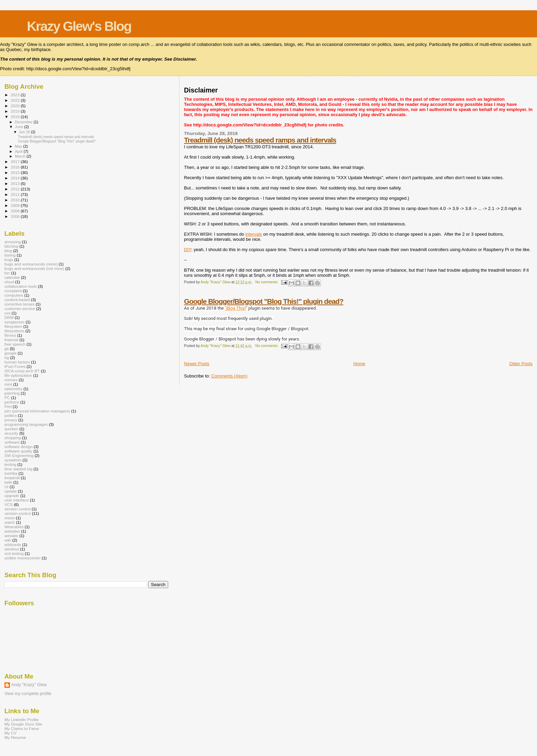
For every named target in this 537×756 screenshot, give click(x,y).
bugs (9, 259)
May (19, 146)
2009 (16, 205)
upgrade (12, 495)
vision (10, 518)
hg (7, 357)
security (11, 433)
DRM (9, 317)
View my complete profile (28, 694)
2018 (16, 117)
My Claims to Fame (22, 728)
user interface (17, 500)
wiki (8, 540)
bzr (7, 273)
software (12, 442)
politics (11, 415)
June (20, 127)
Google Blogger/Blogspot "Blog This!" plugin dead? (264, 301)
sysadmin (13, 460)
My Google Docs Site (23, 724)
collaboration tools (21, 286)
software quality (18, 451)
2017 (16, 162)
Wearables (14, 527)
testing (10, 464)
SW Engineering (19, 455)
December (24, 122)
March (21, 156)
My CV (10, 733)
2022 (16, 100)
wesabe (11, 536)
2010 (16, 200)
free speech (15, 344)
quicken (11, 429)
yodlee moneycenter (23, 558)
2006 (16, 216)
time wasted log (18, 469)
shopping (13, 438)
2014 (16, 178)
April (19, 151)
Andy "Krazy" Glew (29, 685)
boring (10, 255)
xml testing (14, 553)
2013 (16, 183)
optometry (13, 389)
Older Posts (521, 364)
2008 (16, 211)
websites (12, 531)
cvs (8, 313)
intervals (253, 234)
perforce (12, 402)
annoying (13, 242)
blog (8, 251)
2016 (16, 167)
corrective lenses (20, 304)
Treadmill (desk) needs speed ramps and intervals (260, 140)
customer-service (20, 308)
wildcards (13, 544)
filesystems (14, 331)
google (10, 353)
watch (10, 522)
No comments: (267, 282)
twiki (8, 482)
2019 (16, 111)
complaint (13, 291)
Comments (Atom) (229, 376)
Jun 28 (25, 132)
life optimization (18, 375)
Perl (8, 406)
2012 (16, 189)
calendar (12, 277)
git (7, 349)
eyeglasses (15, 322)
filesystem (13, 326)
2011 (16, 194)
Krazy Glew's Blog (79, 26)
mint (8, 384)
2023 (16, 95)
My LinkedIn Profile (22, 720)
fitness (10, 335)
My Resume (15, 737)
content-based (17, 300)
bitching (11, 246)
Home (359, 364)
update (11, 491)
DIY (188, 250)
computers (14, 295)
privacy (11, 420)
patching (12, 393)
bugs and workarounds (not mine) (34, 268)
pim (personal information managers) (37, 411)
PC (7, 398)
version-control (18, 513)
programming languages (26, 424)
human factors (17, 362)
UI (7, 487)
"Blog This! (235, 308)
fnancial (11, 340)
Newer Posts (197, 364)
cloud (9, 282)
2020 (16, 106)
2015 (16, 172)
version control (17, 509)
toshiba (11, 473)
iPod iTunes (15, 366)
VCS (9, 504)
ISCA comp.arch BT (22, 371)
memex (11, 380)
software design (18, 447)
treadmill (12, 478)
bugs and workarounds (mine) (31, 264)
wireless (12, 549)
